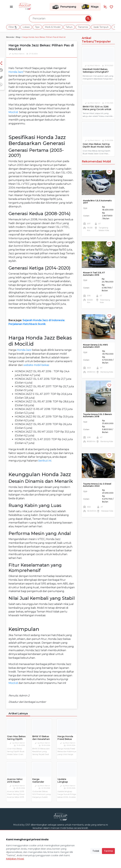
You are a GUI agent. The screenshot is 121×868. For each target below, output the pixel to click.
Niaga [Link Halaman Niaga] (90, 7)
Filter (13, 27)
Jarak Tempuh (101, 27)
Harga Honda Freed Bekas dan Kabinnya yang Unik (66, 740)
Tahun (69, 27)
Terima (108, 851)
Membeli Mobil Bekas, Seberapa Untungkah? (96, 71)
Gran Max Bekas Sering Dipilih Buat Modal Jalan (16, 740)
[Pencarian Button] (88, 19)
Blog (18, 37)
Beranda (10, 37)
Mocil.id (13, 112)
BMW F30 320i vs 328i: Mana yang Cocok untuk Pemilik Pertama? (97, 109)
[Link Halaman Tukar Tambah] (105, 7)
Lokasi (26, 27)
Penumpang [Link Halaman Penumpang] (64, 7)
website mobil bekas (36, 365)
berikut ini (45, 461)
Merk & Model (53, 27)
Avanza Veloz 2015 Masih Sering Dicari (15, 782)
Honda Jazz (16, 72)
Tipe (37, 27)
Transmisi (83, 27)
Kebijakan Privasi (15, 859)
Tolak (96, 851)
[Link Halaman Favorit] (111, 7)
